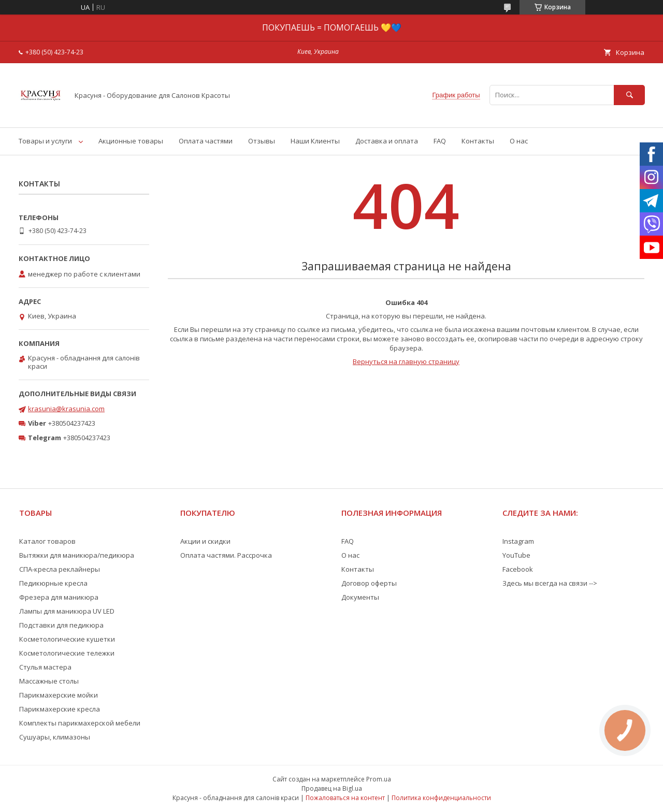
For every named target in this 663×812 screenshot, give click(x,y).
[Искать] (629, 95)
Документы (360, 597)
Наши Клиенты (315, 141)
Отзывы (262, 141)
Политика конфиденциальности (441, 798)
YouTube (516, 555)
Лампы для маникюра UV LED (67, 611)
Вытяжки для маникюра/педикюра (77, 555)
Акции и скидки (205, 541)
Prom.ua (379, 779)
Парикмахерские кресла (60, 709)
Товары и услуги (45, 141)
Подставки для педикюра (61, 625)
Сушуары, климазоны (55, 737)
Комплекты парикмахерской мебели (80, 723)
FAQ (440, 141)
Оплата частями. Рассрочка (226, 555)
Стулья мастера (45, 667)
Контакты (478, 141)
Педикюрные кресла (53, 583)
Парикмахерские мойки (59, 695)
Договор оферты (369, 583)
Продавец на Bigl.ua (332, 788)
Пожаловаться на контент (345, 798)
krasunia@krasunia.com (66, 409)
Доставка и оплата (387, 141)
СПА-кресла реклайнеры (60, 569)
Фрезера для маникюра (59, 597)
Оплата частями (206, 141)
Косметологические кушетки (67, 639)
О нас (519, 141)
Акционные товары (131, 141)
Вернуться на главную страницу (406, 361)
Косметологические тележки (67, 653)
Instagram (518, 541)
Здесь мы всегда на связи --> (550, 583)
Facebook (518, 569)
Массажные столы (49, 681)
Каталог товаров (47, 541)
